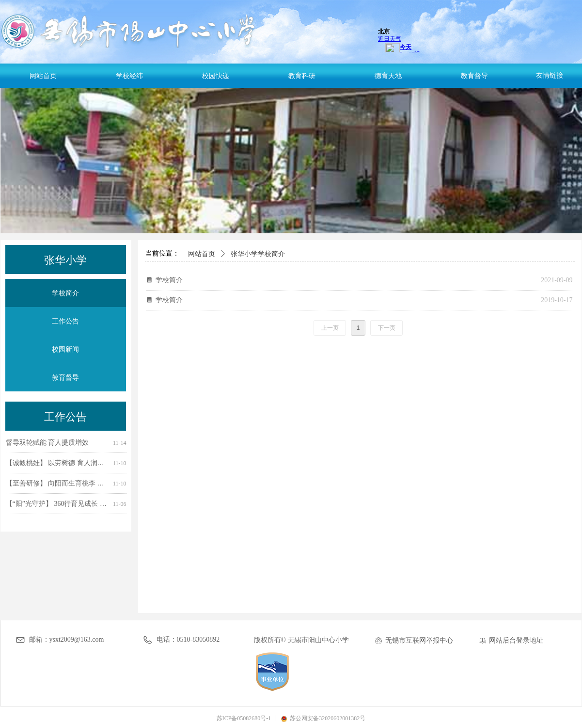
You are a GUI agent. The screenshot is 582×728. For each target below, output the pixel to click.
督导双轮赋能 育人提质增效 (47, 444)
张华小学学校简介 (258, 254)
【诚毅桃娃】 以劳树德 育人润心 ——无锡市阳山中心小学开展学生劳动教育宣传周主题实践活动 (57, 464)
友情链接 (550, 75)
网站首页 (202, 254)
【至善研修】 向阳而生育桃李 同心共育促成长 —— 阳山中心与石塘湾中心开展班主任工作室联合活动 (57, 484)
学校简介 (169, 280)
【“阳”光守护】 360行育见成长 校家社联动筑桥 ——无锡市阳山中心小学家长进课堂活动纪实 (57, 505)
